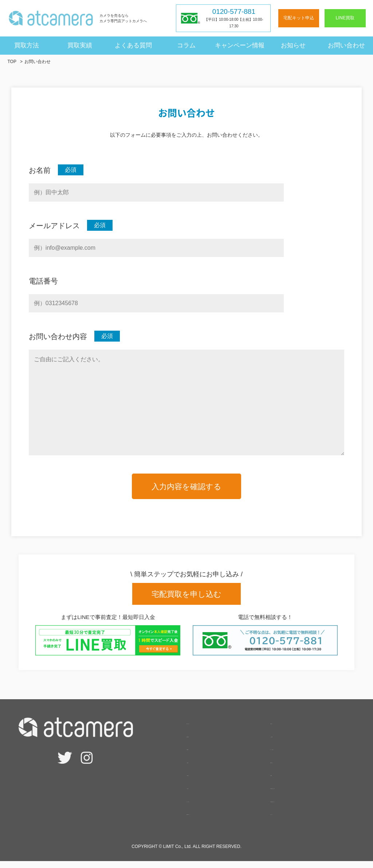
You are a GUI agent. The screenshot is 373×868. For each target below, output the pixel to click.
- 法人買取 (200, 794)
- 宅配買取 (200, 768)
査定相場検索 (204, 742)
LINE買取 (345, 18)
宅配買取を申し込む (186, 594)
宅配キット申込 (299, 18)
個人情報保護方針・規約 (302, 807)
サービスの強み (207, 807)
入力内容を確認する (186, 486)
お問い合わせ (346, 45)
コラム (186, 45)
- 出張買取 (200, 781)
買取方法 (27, 45)
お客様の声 (285, 729)
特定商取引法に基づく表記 (305, 794)
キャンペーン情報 (240, 45)
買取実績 (80, 45)
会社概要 (282, 781)
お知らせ (293, 45)
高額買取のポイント (213, 820)
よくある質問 (133, 45)
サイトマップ (288, 820)
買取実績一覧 (288, 768)
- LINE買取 (201, 755)
